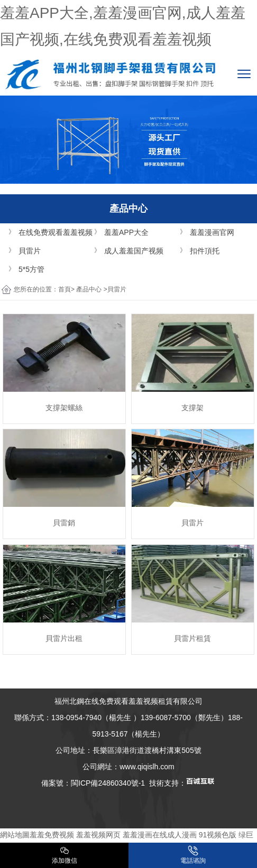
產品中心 (89, 289)
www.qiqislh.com (147, 767)
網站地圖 (15, 835)
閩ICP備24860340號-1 (108, 783)
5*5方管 (31, 269)
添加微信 (65, 855)
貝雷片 (30, 251)
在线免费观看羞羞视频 (56, 232)
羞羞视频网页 (98, 835)
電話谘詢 (193, 855)
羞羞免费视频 (52, 835)
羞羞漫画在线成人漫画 (160, 835)
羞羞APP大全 (126, 232)
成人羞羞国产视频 (134, 251)
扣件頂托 (205, 251)
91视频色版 (218, 835)
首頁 (65, 289)
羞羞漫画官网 (212, 232)
